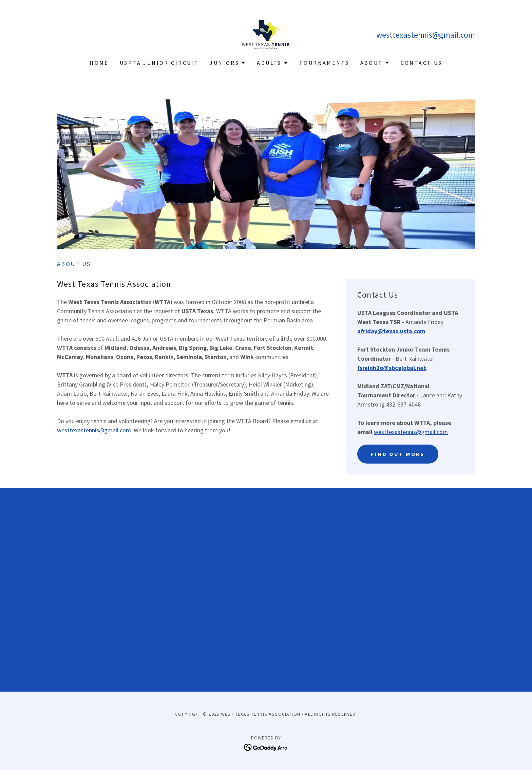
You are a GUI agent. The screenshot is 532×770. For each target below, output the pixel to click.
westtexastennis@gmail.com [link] (426, 35)
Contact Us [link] (422, 63)
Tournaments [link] (324, 63)
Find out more (398, 454)
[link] (266, 34)
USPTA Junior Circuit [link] (159, 63)
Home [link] (99, 63)
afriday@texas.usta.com (391, 331)
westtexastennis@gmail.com (94, 430)
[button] (228, 63)
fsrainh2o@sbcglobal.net (392, 368)
